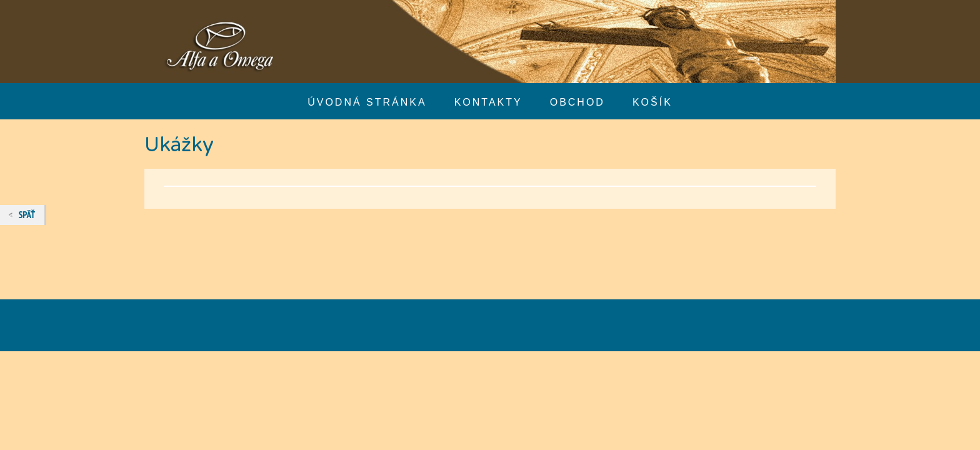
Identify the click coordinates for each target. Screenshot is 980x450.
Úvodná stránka (367, 102)
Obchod (577, 102)
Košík (652, 102)
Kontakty (488, 102)
